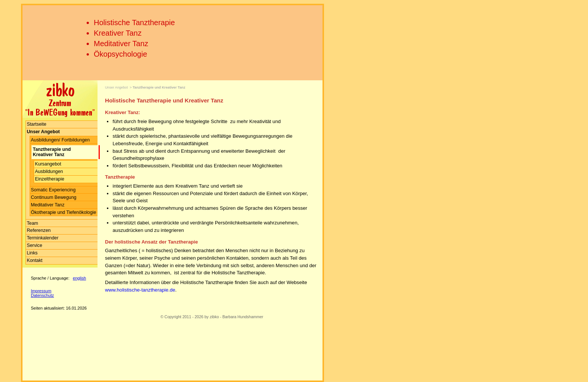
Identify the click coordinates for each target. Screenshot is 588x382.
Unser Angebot (116, 87)
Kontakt (34, 260)
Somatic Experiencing (53, 190)
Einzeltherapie (49, 179)
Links (32, 253)
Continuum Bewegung (53, 197)
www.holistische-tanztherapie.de (140, 290)
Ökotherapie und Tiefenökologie (63, 212)
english (79, 278)
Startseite (36, 124)
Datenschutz (42, 295)
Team (32, 223)
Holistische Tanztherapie (134, 23)
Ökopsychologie (120, 54)
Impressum (41, 291)
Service (34, 245)
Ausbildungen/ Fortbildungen (60, 140)
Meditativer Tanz (121, 44)
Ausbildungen (49, 171)
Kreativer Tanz (118, 33)
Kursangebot (48, 164)
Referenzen (39, 230)
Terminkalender (42, 238)
